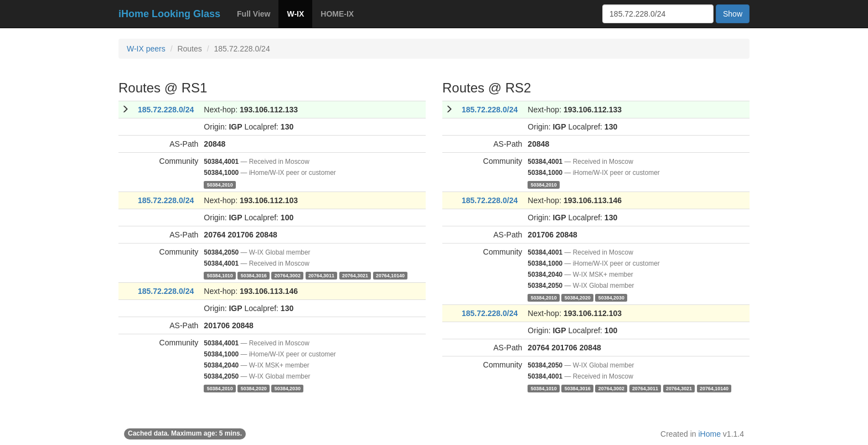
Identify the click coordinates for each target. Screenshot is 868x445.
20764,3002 (288, 275)
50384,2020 (254, 388)
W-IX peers (146, 49)
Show (733, 14)
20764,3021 (355, 275)
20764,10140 (390, 275)
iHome (710, 434)
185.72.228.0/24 (166, 110)
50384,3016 (254, 275)
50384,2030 (288, 388)
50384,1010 (220, 275)
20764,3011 (321, 275)
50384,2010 (220, 184)
